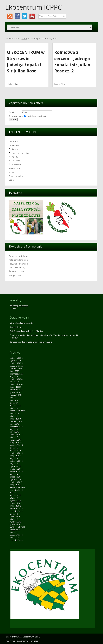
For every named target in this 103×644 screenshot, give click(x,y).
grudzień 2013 (16, 482)
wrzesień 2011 (16, 530)
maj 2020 (14, 403)
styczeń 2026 (15, 361)
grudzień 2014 (16, 469)
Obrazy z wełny (16, 176)
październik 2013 (17, 487)
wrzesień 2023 (16, 390)
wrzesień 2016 (16, 445)
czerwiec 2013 (16, 490)
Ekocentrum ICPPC (34, 7)
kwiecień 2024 (16, 384)
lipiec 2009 (14, 537)
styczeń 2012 (15, 522)
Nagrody (15, 149)
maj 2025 (14, 376)
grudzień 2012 (16, 503)
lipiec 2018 (14, 424)
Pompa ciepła (15, 275)
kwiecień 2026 (16, 358)
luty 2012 (14, 519)
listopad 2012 (16, 506)
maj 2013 (14, 493)
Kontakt (13, 308)
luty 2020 (14, 408)
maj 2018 (14, 429)
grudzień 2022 (16, 392)
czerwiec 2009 (16, 540)
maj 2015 (14, 458)
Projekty (15, 157)
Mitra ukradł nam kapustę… (22, 323)
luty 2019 (14, 416)
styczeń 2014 (15, 479)
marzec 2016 (15, 450)
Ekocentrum (15, 145)
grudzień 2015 (16, 453)
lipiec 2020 (14, 400)
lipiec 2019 (14, 413)
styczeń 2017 (15, 440)
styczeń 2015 (15, 466)
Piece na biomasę (17, 268)
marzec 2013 (15, 495)
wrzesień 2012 (16, 508)
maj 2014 (14, 474)
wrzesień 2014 (16, 471)
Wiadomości (16, 165)
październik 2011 (17, 527)
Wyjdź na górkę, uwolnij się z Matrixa (26, 331)
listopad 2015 (16, 456)
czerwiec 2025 (16, 374)
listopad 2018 (16, 419)
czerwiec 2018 (16, 427)
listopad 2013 (16, 485)
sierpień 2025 (16, 368)
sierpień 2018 (16, 421)
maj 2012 (14, 514)
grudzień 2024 (16, 379)
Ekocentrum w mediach (21, 153)
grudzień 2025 (16, 363)
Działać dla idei (16, 327)
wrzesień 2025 (16, 366)
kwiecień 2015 (16, 461)
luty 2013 (14, 498)
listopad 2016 (16, 442)
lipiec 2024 (14, 382)
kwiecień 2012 (16, 516)
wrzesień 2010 (16, 535)
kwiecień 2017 (16, 435)
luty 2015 (14, 464)
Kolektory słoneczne (18, 260)
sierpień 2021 (16, 395)
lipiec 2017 (14, 432)
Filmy (16, 84)
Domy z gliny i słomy (18, 256)
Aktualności (14, 141)
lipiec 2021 (14, 397)
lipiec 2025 (14, 371)
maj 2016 (14, 448)
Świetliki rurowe (16, 271)
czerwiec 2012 (16, 511)
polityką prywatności (37, 116)
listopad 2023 (16, 387)
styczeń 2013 (15, 501)
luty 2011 (14, 532)
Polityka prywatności (19, 306)
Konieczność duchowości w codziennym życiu (31, 342)
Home (24, 38)
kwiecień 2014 (16, 477)
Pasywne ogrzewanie (19, 264)
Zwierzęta (16, 161)
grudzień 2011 (16, 524)
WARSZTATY (14, 168)
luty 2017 (14, 437)
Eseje (11, 180)
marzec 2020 (15, 406)
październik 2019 (17, 411)
